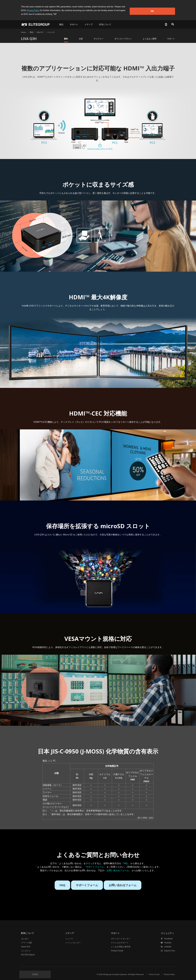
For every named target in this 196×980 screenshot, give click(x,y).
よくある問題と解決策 (121, 943)
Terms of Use (152, 971)
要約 (66, 35)
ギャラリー (98, 35)
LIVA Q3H (29, 35)
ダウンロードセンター (121, 935)
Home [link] (24, 29)
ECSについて (105, 21)
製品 (61, 21)
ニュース (69, 935)
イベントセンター (73, 939)
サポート (74, 21)
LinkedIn (166, 943)
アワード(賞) (27, 939)
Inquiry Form (168, 947)
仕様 (81, 35)
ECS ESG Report (28, 951)
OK (164, 9)
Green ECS (26, 943)
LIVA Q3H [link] (51, 29)
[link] (32, 29)
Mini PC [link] (40, 29)
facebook (167, 935)
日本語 (35, 971)
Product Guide (117, 947)
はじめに (25, 935)
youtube (166, 939)
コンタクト (26, 947)
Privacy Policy (138, 7)
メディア (89, 21)
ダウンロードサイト (123, 35)
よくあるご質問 (150, 35)
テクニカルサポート (120, 939)
